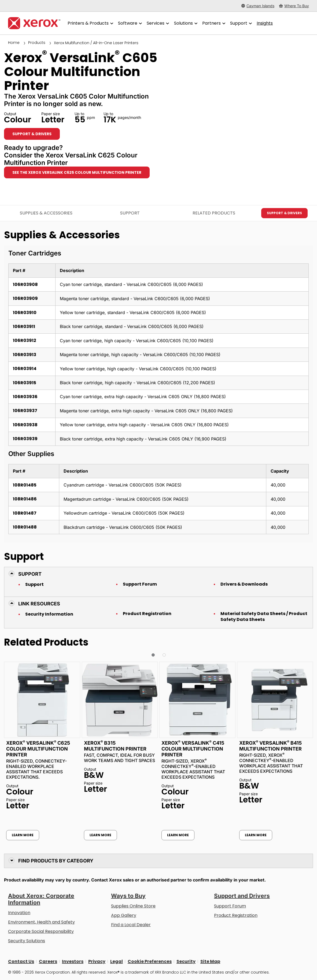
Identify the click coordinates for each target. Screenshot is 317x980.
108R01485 (25, 485)
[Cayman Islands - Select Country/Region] (258, 6)
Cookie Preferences (150, 961)
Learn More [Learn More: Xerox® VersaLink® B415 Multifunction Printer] (256, 835)
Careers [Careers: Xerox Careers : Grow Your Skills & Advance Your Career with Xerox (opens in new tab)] (48, 961)
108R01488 (25, 527)
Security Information (49, 614)
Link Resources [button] (39, 604)
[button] (153, 655)
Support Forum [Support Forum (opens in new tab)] (230, 906)
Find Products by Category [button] (56, 861)
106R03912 (25, 340)
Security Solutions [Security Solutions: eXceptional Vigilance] (27, 941)
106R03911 (24, 327)
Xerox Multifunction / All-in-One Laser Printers (96, 43)
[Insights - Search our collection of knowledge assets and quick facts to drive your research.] (265, 23)
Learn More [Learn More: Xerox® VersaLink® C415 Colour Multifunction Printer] (178, 835)
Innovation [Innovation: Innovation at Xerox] (19, 913)
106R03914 (25, 369)
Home (14, 43)
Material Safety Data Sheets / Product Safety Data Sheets (264, 617)
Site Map (210, 961)
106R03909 (25, 298)
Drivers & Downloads (244, 584)
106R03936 (25, 397)
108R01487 (25, 513)
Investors (73, 961)
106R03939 (25, 439)
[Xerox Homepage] (34, 23)
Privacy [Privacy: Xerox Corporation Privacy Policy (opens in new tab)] (97, 961)
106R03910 (25, 313)
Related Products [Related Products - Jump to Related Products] (214, 213)
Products (37, 43)
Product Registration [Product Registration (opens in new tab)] (236, 915)
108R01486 (25, 499)
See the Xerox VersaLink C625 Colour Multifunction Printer (77, 172)
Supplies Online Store (133, 906)
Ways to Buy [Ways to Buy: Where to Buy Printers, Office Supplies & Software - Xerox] (128, 896)
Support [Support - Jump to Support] (130, 213)
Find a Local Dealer (131, 925)
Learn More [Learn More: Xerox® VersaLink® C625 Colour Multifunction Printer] (23, 835)
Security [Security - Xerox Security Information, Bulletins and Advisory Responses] (186, 961)
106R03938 (25, 425)
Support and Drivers (242, 896)
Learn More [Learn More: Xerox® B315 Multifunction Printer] (100, 835)
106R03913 (25, 355)
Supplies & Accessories (46, 213)
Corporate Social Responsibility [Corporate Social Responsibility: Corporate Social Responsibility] (41, 931)
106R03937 (25, 411)
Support (34, 585)
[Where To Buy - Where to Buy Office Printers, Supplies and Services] (294, 6)
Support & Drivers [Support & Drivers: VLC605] (32, 134)
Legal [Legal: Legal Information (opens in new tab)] (117, 961)
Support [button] (30, 574)
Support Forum (140, 584)
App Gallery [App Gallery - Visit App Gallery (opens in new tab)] (124, 915)
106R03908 (25, 284)
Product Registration (147, 614)
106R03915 (25, 383)
